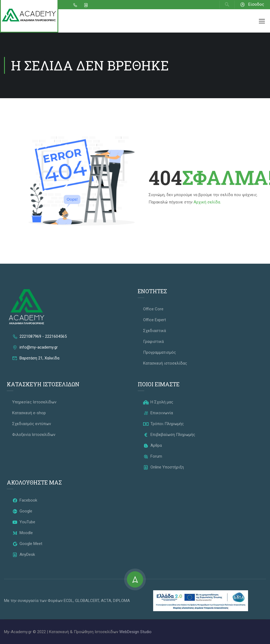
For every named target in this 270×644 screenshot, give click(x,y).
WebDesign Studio (135, 632)
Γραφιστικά (153, 342)
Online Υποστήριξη (163, 467)
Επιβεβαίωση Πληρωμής (169, 435)
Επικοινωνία (158, 413)
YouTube (24, 522)
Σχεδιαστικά (155, 331)
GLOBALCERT (87, 601)
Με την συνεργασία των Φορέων (34, 601)
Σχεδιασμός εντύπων (32, 424)
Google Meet (27, 544)
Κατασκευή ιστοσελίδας (165, 363)
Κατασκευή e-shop (29, 413)
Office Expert (155, 320)
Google (22, 511)
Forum (153, 456)
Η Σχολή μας (158, 402)
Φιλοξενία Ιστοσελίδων (34, 435)
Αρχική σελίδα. (207, 202)
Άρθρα (152, 445)
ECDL (68, 601)
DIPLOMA (121, 601)
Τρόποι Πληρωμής (163, 424)
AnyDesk (24, 554)
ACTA (106, 601)
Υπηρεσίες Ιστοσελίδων (34, 402)
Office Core (153, 309)
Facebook (25, 500)
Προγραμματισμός (160, 352)
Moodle (22, 533)
